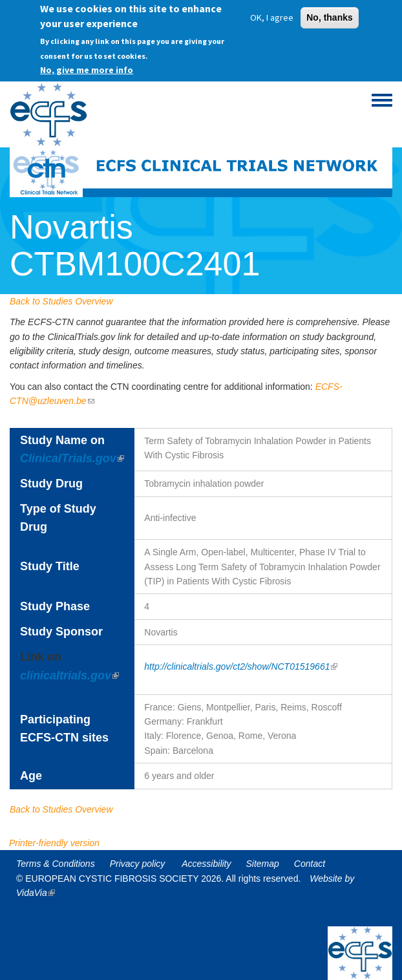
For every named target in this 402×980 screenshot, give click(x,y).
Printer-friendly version (54, 843)
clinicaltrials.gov (69, 676)
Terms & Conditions (56, 864)
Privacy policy (138, 864)
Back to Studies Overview (61, 301)
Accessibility (206, 864)
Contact (310, 864)
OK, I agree (272, 14)
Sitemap (263, 864)
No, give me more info (87, 65)
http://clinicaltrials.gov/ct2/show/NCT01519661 (241, 666)
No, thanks (330, 14)
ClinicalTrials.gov (72, 458)
